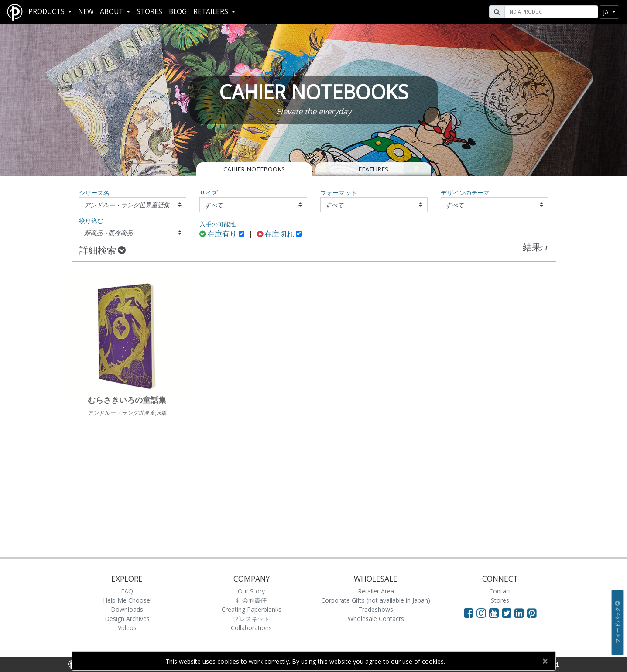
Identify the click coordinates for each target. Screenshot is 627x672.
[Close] (545, 661)
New (86, 12)
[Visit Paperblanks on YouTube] (495, 613)
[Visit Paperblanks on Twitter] (508, 613)
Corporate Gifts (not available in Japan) (376, 600)
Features (373, 169)
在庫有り (218, 235)
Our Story (251, 591)
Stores (149, 12)
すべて (214, 205)
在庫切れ (276, 235)
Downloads (127, 609)
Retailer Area (376, 591)
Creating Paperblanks (252, 609)
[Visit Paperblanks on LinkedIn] (521, 613)
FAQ (127, 591)
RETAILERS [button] (212, 12)
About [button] (112, 12)
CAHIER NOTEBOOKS (254, 169)
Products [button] (47, 12)
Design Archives (127, 619)
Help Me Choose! (127, 600)
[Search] (550, 12)
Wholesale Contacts (376, 619)
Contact (500, 591)
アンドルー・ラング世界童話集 (127, 205)
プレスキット (251, 619)
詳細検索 (103, 251)
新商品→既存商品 (109, 233)
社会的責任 (251, 600)
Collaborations (251, 628)
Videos (127, 628)
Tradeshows (376, 609)
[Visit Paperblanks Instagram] (481, 613)
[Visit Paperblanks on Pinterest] (532, 613)
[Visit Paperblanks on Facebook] (469, 613)
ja (607, 12)
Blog (178, 12)
